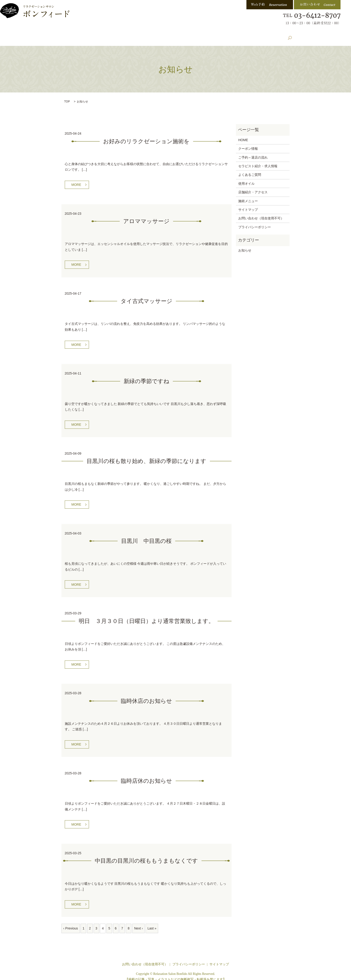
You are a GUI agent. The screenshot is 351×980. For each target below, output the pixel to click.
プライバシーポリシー (255, 221)
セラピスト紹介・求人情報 (179, 35)
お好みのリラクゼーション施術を (146, 136)
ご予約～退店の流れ (253, 152)
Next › (138, 922)
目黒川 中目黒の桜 (146, 535)
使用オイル (246, 178)
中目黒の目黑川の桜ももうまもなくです (146, 855)
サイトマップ (248, 204)
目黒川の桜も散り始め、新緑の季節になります (147, 455)
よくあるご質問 (250, 169)
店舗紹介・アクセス (131, 35)
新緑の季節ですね (147, 375)
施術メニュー (248, 195)
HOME (243, 134)
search (280, 35)
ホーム (73, 35)
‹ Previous (71, 922)
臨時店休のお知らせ (147, 775)
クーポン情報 (254, 35)
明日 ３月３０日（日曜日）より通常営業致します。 (146, 615)
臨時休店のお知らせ (147, 695)
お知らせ (245, 245)
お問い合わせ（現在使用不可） (261, 212)
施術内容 (97, 35)
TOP (67, 96)
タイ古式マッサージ (147, 295)
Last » (152, 922)
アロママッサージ (146, 215)
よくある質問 (221, 35)
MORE (76, 179)
